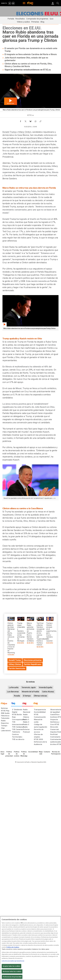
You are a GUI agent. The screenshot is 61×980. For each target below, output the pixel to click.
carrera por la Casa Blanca (30, 141)
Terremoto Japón (29, 687)
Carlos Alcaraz (48, 692)
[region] (30, 948)
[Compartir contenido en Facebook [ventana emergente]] (21, 121)
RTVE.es (47, 70)
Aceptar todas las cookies (11, 966)
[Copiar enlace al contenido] (40, 121)
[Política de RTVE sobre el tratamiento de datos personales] (9, 754)
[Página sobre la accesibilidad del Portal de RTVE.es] (33, 752)
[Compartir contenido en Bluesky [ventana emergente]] (30, 121)
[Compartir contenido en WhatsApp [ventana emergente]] (35, 121)
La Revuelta (14, 687)
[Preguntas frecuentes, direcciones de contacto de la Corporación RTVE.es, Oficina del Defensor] (47, 752)
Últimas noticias (40, 696)
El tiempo (27, 696)
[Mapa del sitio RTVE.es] (41, 753)
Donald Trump (9, 132)
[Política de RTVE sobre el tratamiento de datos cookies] (17, 754)
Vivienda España (45, 687)
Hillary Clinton (25, 132)
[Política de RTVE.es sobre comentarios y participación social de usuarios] (56, 753)
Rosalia (17, 696)
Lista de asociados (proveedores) (13, 961)
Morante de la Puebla (30, 692)
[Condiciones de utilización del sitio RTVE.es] (2, 753)
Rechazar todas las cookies (12, 971)
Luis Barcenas (13, 692)
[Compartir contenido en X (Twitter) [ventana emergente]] (26, 121)
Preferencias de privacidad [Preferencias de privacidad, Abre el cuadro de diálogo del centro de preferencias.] (12, 977)
